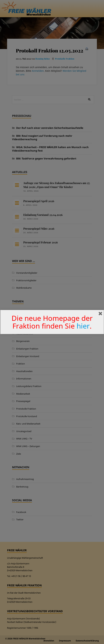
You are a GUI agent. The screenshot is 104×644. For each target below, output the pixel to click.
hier (83, 326)
